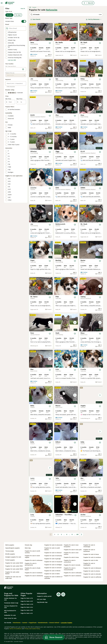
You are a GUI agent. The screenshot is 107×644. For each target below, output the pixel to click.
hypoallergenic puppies (12, 548)
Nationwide (52, 10)
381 (77, 534)
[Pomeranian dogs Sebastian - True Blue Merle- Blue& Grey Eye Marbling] (66, 504)
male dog (28, 548)
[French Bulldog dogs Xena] (41, 32)
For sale (9, 15)
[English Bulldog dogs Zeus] (91, 105)
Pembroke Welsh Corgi (11, 603)
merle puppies (10, 545)
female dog (28, 545)
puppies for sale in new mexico (71, 554)
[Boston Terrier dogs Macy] (91, 322)
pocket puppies (10, 560)
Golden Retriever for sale (10, 599)
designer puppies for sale (13, 557)
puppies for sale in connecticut (70, 561)
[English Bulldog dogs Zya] (66, 68)
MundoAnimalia (43, 623)
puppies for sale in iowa (71, 557)
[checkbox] (6, 32)
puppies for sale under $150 (14, 566)
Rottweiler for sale (10, 615)
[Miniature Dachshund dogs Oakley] (91, 286)
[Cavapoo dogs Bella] (41, 395)
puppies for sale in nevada (72, 565)
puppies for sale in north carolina (32, 552)
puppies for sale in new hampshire (71, 546)
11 (72, 534)
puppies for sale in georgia (53, 559)
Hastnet (25, 623)
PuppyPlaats (33, 623)
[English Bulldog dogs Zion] (66, 105)
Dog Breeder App (42, 602)
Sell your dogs (41, 599)
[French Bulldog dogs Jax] (41, 68)
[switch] (16, 21)
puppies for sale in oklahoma (34, 576)
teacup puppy (10, 551)
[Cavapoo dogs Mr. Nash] (91, 32)
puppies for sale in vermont (53, 568)
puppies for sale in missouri (53, 553)
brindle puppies (10, 554)
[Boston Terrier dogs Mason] (66, 395)
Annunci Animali (54, 623)
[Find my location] (23, 69)
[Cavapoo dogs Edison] (66, 431)
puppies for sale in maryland (53, 562)
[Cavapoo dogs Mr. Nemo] (41, 286)
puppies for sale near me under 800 (13, 578)
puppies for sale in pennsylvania (31, 564)
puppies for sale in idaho (52, 574)
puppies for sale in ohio (91, 560)
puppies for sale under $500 (14, 569)
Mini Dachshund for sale (10, 611)
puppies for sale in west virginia (32, 557)
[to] (21, 102)
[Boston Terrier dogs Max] (41, 359)
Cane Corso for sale (10, 618)
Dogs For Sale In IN (27, 613)
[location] (16, 69)
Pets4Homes (17, 623)
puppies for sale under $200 (14, 563)
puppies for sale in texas (91, 554)
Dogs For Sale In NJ (27, 607)
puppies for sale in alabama (73, 576)
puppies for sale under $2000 (12, 573)
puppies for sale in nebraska (73, 573)
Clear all (23, 9)
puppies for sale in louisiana (34, 573)
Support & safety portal (44, 596)
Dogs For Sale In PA (27, 598)
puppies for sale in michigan (53, 565)
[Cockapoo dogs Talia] (66, 468)
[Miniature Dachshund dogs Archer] (91, 504)
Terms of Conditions (15, 629)
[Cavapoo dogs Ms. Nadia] (66, 32)
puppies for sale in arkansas (34, 560)
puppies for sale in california (92, 577)
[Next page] (81, 534)
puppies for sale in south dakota (52, 549)
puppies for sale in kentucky (53, 556)
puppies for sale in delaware (92, 568)
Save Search (35, 19)
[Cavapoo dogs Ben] (91, 468)
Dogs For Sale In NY (27, 601)
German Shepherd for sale (11, 607)
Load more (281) (12, 60)
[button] (41, 32)
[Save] (50, 43)
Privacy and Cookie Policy (32, 629)
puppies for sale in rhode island (33, 569)
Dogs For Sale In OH (27, 604)
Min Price (8, 99)
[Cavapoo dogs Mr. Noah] (91, 214)
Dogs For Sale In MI (27, 610)
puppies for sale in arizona (92, 571)
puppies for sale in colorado (92, 574)
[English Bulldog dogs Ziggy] (66, 141)
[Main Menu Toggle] (2, 3)
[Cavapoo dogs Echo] (41, 431)
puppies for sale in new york (73, 550)
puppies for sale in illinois (52, 571)
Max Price (19, 99)
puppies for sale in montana (92, 557)
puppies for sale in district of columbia (53, 578)
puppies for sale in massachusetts (70, 569)
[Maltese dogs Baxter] (91, 250)
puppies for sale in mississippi (89, 546)
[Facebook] (59, 594)
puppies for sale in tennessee (89, 550)
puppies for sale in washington (89, 564)
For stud (18, 15)
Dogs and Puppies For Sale (11, 594)
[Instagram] (63, 594)
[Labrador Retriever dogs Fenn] (41, 322)
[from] (10, 102)
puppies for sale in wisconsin (53, 545)
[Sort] (94, 19)
